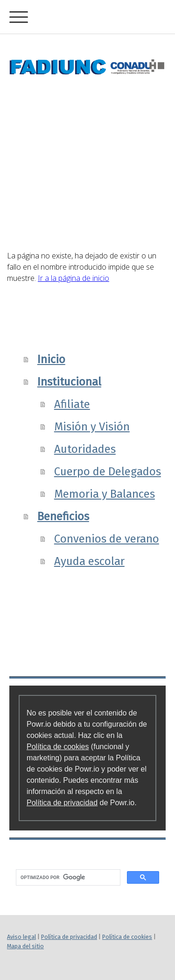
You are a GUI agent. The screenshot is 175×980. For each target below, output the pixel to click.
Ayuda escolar (89, 561)
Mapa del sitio (25, 946)
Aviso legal (21, 937)
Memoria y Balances (105, 494)
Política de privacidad (62, 803)
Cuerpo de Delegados (108, 472)
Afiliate (72, 404)
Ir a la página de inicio (73, 278)
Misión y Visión (92, 427)
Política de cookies (58, 747)
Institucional (69, 382)
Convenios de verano (107, 539)
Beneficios (63, 516)
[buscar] (67, 878)
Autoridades (85, 449)
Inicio (51, 359)
